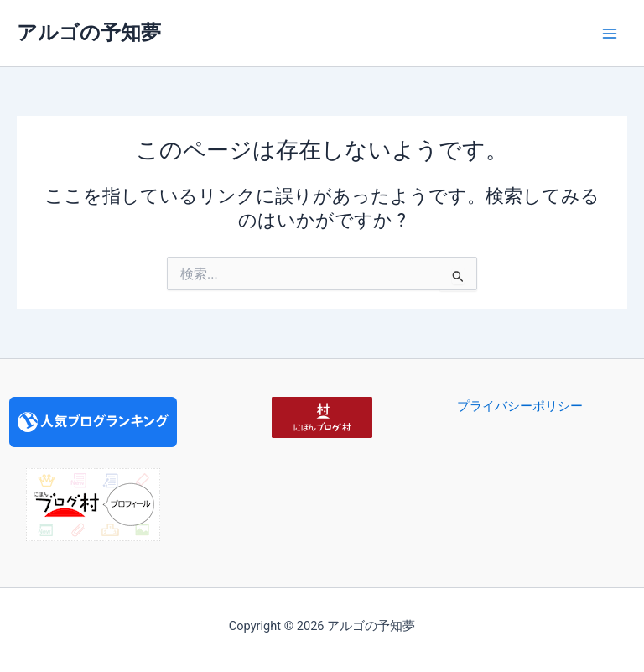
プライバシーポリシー (520, 406)
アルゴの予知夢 (89, 33)
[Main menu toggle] (610, 34)
